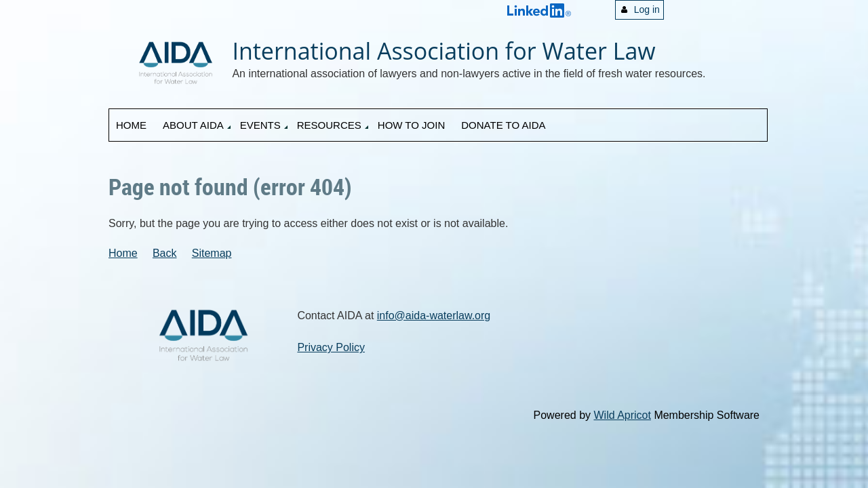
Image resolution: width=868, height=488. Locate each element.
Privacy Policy (331, 347)
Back (165, 253)
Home (123, 253)
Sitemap (212, 253)
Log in (647, 9)
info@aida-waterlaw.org (434, 316)
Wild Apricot (622, 415)
